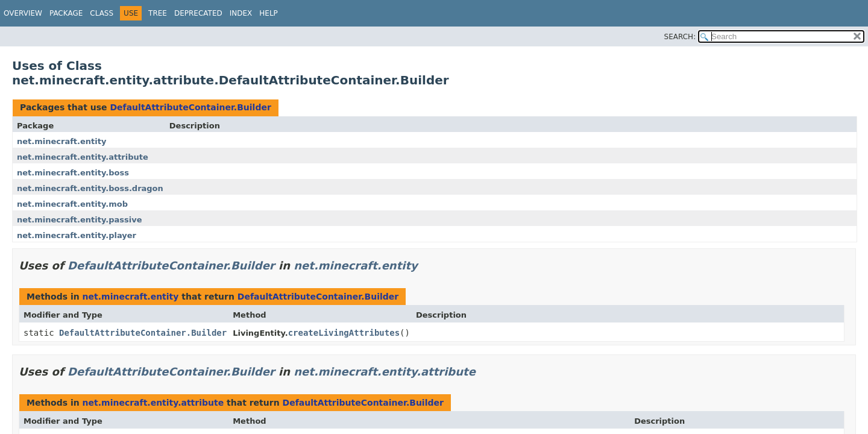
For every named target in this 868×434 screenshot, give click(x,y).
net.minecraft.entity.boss (73, 173)
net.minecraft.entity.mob (72, 204)
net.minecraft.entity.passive (79, 220)
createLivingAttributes (344, 333)
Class (102, 13)
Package (66, 13)
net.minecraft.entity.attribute (83, 157)
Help (269, 13)
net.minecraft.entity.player (77, 235)
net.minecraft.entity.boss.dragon (90, 188)
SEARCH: (680, 37)
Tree (158, 13)
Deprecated (198, 13)
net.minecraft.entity (61, 141)
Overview (23, 13)
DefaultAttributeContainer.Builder (190, 107)
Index (241, 13)
